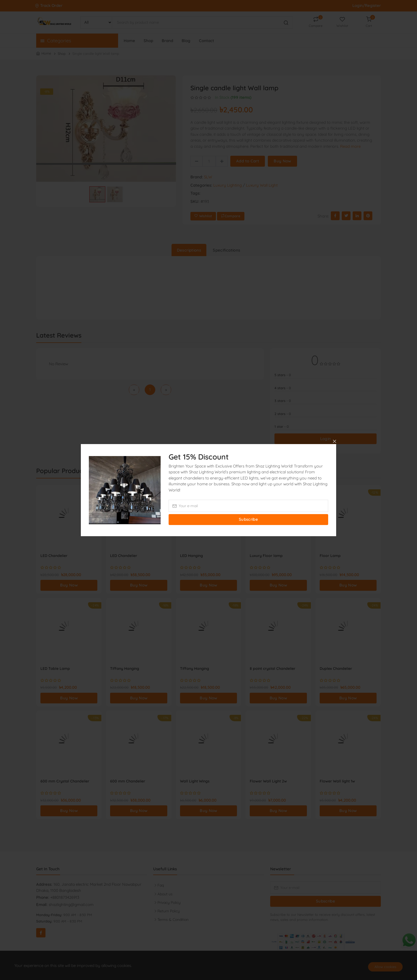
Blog (186, 41)
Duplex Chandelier (336, 669)
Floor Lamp (330, 556)
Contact (207, 41)
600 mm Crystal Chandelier (65, 781)
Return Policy (169, 911)
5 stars (283, 375)
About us (165, 894)
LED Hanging (191, 556)
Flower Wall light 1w (337, 781)
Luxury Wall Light (262, 185)
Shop (148, 41)
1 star (282, 427)
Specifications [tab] (226, 250)
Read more (350, 146)
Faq (161, 885)
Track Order (49, 5)
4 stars (283, 388)
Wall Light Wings (195, 781)
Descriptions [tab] (189, 250)
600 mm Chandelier (128, 781)
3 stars (283, 401)
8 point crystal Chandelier (273, 669)
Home (129, 41)
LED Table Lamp (55, 669)
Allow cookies (385, 967)
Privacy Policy (169, 903)
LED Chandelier (54, 556)
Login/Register (367, 5)
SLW (208, 177)
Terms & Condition (173, 920)
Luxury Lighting (228, 185)
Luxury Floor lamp (266, 556)
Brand (167, 41)
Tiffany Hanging (125, 669)
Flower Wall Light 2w (268, 781)
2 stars (283, 414)
